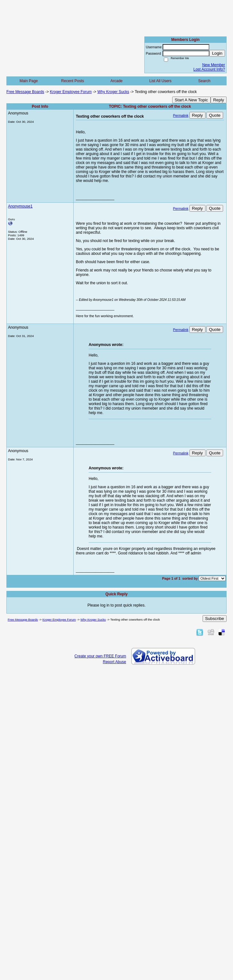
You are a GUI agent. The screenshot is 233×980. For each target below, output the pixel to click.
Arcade (116, 81)
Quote (215, 115)
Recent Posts (72, 81)
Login (217, 53)
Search (204, 81)
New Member (214, 65)
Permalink (181, 115)
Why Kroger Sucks (113, 92)
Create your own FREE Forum (100, 656)
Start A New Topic (191, 100)
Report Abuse (114, 662)
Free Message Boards (25, 92)
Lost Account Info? (209, 69)
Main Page (29, 81)
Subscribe (215, 619)
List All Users (160, 81)
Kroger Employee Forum (71, 92)
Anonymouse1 (20, 206)
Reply (219, 100)
